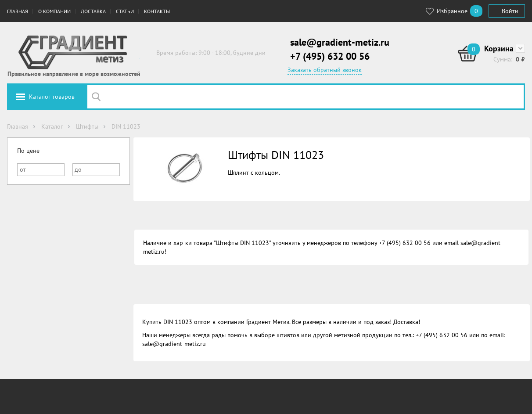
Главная (18, 11)
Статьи (125, 11)
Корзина (499, 49)
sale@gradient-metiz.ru (340, 42)
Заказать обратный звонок (325, 70)
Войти (510, 11)
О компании (54, 11)
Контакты (157, 11)
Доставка (93, 11)
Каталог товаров (52, 97)
